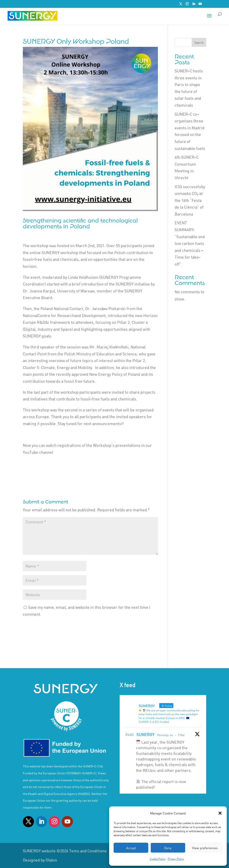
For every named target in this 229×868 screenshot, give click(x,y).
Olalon (51, 860)
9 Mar (181, 735)
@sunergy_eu (165, 735)
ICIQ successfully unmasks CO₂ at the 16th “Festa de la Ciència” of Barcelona (190, 200)
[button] (220, 813)
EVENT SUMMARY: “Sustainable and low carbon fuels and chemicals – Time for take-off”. (190, 243)
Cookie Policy (158, 859)
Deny (168, 848)
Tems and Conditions (88, 851)
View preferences (205, 848)
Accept (131, 848)
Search (199, 42)
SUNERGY (145, 734)
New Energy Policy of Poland (115, 374)
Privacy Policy (176, 859)
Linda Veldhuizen (83, 277)
